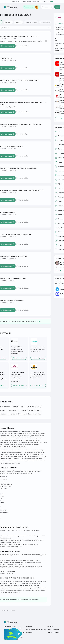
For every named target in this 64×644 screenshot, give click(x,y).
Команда (29, 627)
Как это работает (53, 630)
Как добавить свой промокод (36, 630)
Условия (50, 627)
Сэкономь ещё (31, 7)
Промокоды (5, 611)
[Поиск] (51, 7)
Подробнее (50, 1)
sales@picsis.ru (60, 31)
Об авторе (58, 270)
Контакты (29, 633)
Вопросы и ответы (53, 633)
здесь (38, 321)
